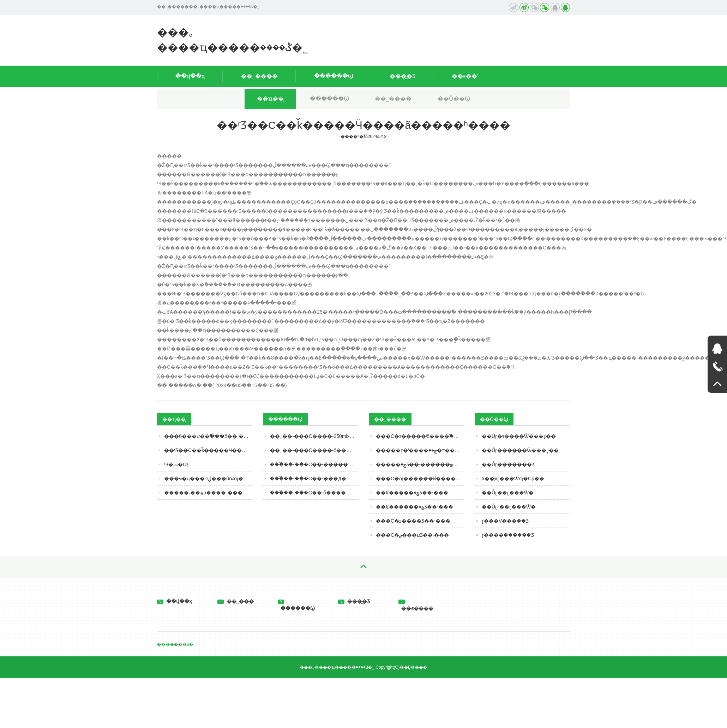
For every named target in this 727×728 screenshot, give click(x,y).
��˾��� (236, 601)
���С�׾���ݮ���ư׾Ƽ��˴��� (412, 535)
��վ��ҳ (190, 76)
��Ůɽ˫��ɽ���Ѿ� (509, 507)
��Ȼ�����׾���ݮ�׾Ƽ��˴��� (412, 493)
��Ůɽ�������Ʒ (508, 464)
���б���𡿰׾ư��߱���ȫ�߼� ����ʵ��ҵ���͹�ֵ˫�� (208, 436)
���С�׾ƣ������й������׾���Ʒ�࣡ (420, 479)
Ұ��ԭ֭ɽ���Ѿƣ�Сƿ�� (513, 479)
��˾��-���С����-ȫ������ (314, 450)
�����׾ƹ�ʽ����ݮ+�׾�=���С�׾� (420, 450)
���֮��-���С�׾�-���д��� (313, 479)
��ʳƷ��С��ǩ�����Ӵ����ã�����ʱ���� (208, 450)
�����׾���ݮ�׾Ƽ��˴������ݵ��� (420, 464)
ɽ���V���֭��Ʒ (505, 521)
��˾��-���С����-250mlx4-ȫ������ (314, 436)
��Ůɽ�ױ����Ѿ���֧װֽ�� (519, 436)
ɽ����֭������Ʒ (508, 535)
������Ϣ (334, 76)
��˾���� (259, 76)
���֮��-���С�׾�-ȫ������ (313, 493)
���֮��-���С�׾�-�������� (314, 464)
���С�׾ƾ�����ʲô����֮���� (420, 436)
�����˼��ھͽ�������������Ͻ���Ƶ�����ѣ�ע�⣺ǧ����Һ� (208, 493)
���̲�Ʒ (402, 76)
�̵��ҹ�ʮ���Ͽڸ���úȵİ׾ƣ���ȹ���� (208, 479)
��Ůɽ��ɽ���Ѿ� (508, 493)
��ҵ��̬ (270, 99)
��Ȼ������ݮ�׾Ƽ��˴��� (414, 507)
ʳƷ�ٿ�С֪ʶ (176, 464)
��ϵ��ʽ (465, 76)
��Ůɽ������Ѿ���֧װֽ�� (520, 450)
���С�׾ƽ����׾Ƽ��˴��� (413, 521)
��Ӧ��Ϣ (454, 99)
